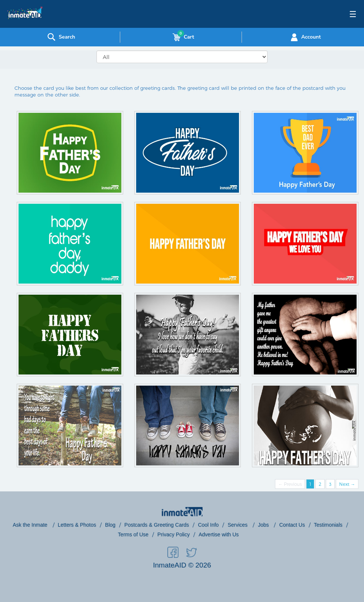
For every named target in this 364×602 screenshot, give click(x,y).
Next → (347, 484)
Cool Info (208, 525)
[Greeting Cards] (182, 57)
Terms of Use (133, 534)
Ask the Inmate (31, 525)
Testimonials (328, 525)
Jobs (264, 525)
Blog (110, 525)
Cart (182, 37)
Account (305, 37)
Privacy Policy (173, 534)
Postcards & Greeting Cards (157, 525)
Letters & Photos (77, 525)
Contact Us (292, 525)
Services (238, 525)
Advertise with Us (219, 534)
